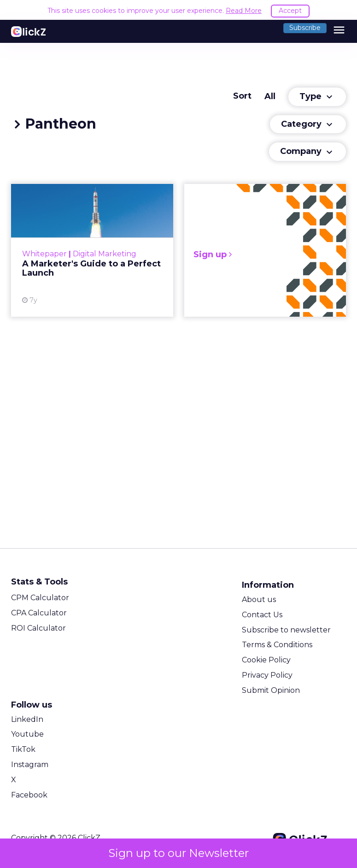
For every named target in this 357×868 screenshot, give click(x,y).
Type (317, 97)
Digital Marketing (105, 254)
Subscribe (305, 28)
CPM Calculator (40, 598)
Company (307, 152)
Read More (244, 11)
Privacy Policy (267, 675)
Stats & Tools (39, 582)
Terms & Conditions (277, 645)
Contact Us (262, 615)
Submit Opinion (271, 690)
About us (259, 599)
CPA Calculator (39, 613)
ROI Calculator (38, 628)
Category (308, 124)
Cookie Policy (266, 660)
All (270, 96)
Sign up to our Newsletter (178, 853)
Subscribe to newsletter (286, 630)
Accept (290, 11)
